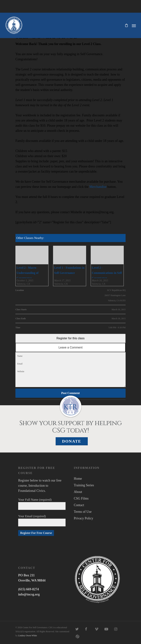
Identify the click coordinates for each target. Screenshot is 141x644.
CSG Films (81, 498)
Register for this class (71, 338)
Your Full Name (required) (42, 504)
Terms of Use (83, 512)
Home (78, 479)
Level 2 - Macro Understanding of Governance (28, 273)
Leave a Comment (71, 347)
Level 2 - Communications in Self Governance (107, 273)
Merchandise (98, 187)
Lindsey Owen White (28, 636)
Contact (79, 505)
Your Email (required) (42, 520)
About (78, 492)
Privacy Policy (84, 518)
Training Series (84, 485)
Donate (72, 441)
